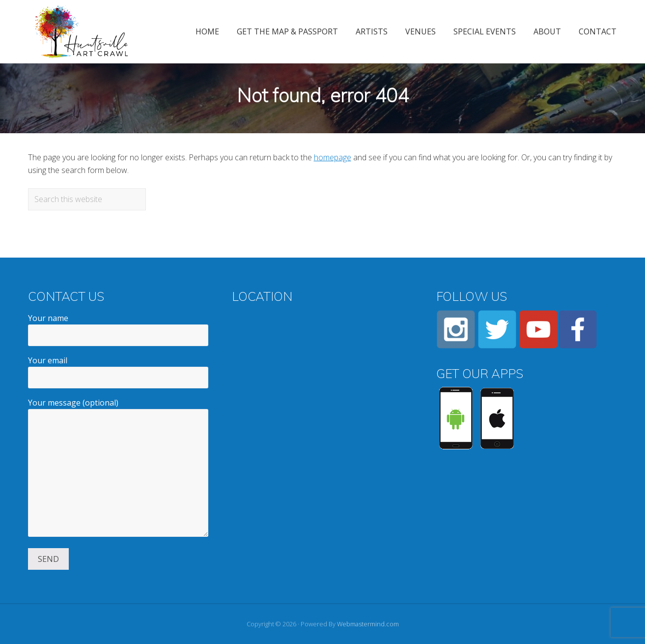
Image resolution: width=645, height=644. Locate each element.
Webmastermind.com (368, 624)
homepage (333, 157)
